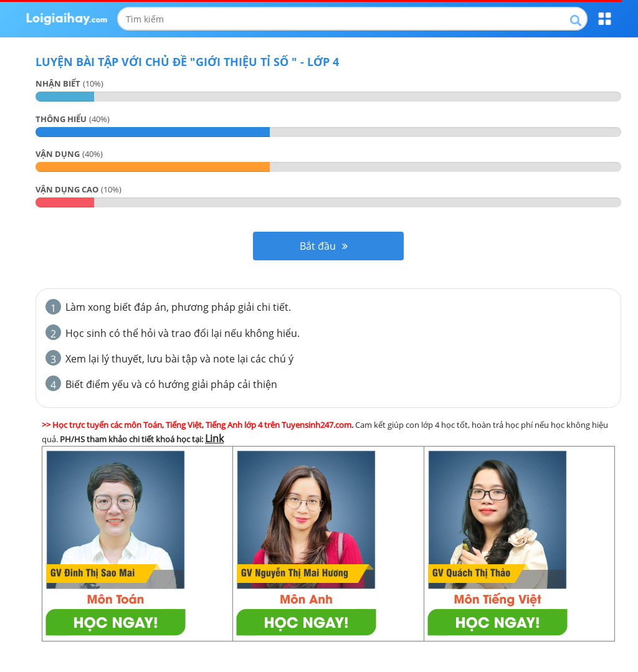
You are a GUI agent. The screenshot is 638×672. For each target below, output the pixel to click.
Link (214, 438)
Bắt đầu (324, 246)
